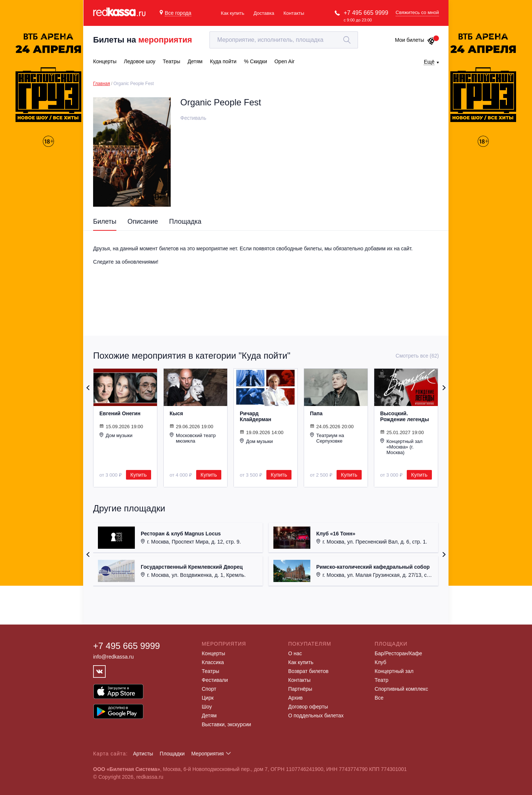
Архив (295, 698)
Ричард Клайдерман (255, 416)
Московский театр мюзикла (193, 438)
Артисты (143, 754)
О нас (295, 653)
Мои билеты (415, 40)
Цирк (208, 698)
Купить (139, 475)
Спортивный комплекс (401, 689)
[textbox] (284, 40)
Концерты (213, 653)
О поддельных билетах (316, 715)
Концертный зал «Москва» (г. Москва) (401, 447)
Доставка (264, 13)
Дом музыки (116, 435)
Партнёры (300, 689)
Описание (143, 221)
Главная (102, 84)
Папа (316, 413)
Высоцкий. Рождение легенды (405, 416)
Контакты (294, 13)
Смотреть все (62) (417, 356)
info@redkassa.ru (113, 657)
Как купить (233, 13)
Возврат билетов (308, 671)
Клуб (381, 662)
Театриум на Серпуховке (327, 438)
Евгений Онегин (120, 413)
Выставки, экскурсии (226, 724)
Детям (209, 715)
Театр (381, 680)
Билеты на (143, 40)
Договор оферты (308, 707)
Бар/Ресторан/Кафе (398, 653)
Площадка (185, 221)
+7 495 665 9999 (366, 13)
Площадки (172, 754)
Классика (213, 662)
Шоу (207, 707)
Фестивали (215, 680)
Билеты (105, 221)
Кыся (176, 413)
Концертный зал (394, 671)
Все (379, 698)
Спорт (209, 689)
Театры (210, 671)
